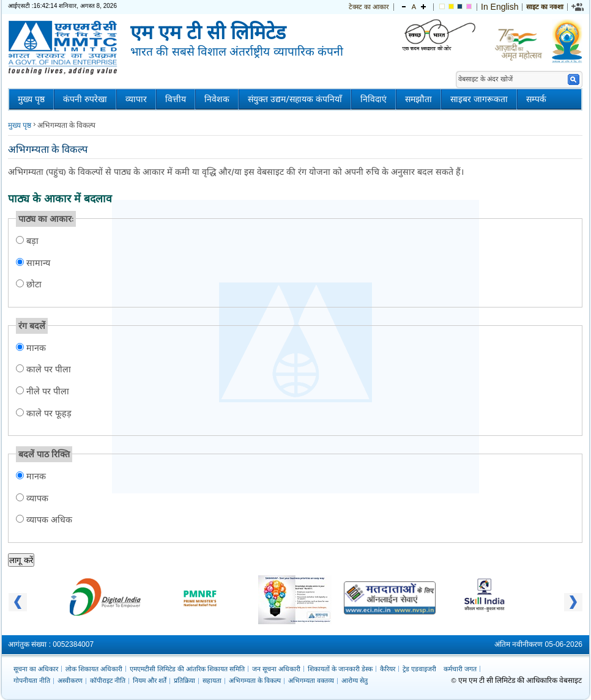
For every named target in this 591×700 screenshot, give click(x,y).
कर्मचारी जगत (460, 669)
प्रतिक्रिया (184, 680)
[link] (578, 7)
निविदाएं (374, 99)
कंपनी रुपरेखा (85, 99)
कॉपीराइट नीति (108, 680)
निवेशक (217, 99)
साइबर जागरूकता (479, 99)
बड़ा (31, 241)
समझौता (418, 99)
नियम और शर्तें (150, 680)
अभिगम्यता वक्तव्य (311, 680)
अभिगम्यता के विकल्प (255, 680)
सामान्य (38, 263)
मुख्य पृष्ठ (31, 99)
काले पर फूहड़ (48, 413)
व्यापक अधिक (48, 519)
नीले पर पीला (46, 391)
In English (500, 7)
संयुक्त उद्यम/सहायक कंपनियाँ (295, 99)
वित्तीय (176, 99)
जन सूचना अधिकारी (276, 669)
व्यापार (136, 99)
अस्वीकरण (70, 680)
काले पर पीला (47, 369)
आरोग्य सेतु (355, 680)
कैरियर (388, 669)
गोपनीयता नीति (32, 680)
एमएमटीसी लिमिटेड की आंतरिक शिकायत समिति (187, 669)
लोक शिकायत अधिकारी (94, 669)
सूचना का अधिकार (36, 669)
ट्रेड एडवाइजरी (419, 669)
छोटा (34, 284)
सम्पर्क (536, 99)
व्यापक (36, 498)
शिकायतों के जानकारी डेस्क (340, 669)
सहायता (212, 680)
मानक (35, 348)
